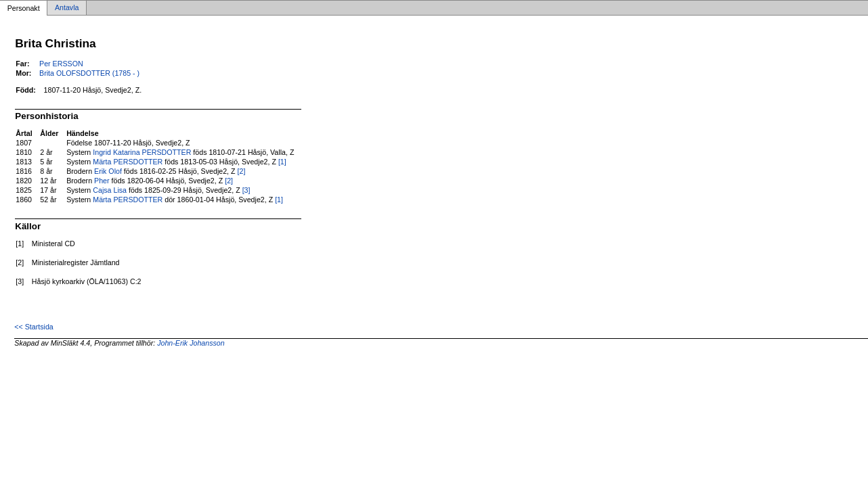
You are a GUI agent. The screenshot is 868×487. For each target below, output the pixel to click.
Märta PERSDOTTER (128, 162)
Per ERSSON (61, 64)
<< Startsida (34, 327)
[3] (246, 190)
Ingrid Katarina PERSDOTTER (142, 152)
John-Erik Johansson (191, 343)
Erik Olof (108, 171)
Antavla (67, 8)
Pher (102, 181)
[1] (282, 162)
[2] (242, 171)
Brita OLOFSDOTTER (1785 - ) (89, 73)
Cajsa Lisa (110, 190)
